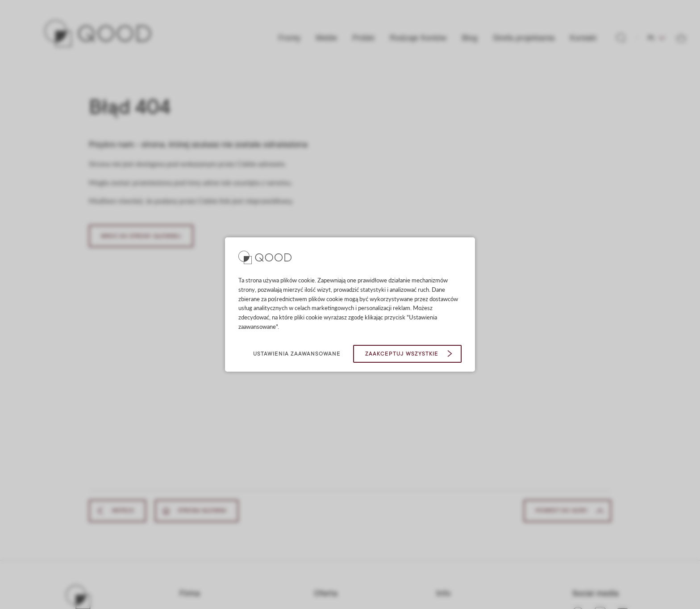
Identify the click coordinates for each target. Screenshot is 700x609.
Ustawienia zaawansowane (297, 354)
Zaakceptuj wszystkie (402, 354)
